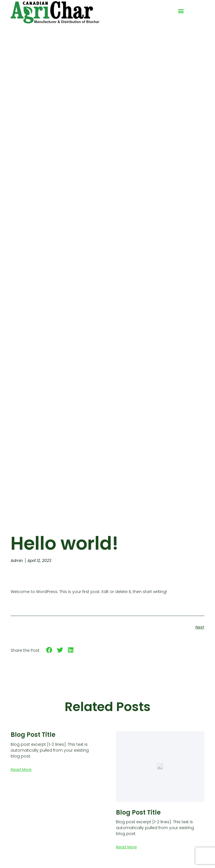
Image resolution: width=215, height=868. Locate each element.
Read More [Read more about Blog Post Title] (21, 770)
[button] (181, 11)
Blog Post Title (33, 735)
